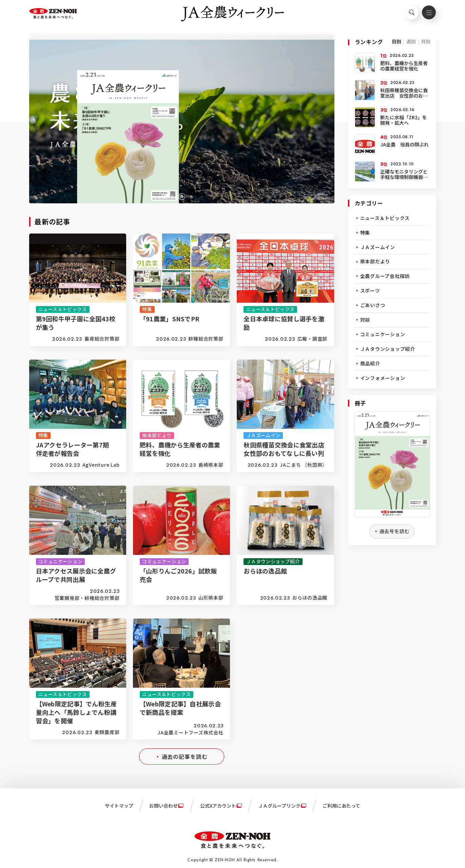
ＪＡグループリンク (279, 806)
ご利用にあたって (341, 806)
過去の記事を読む (185, 756)
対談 (365, 320)
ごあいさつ (373, 305)
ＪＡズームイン (378, 247)
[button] (165, 197)
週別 (411, 41)
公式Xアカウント (218, 806)
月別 (426, 41)
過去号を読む (395, 531)
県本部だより (375, 261)
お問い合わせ (163, 806)
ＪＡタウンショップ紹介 (388, 349)
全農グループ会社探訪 (385, 276)
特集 (365, 233)
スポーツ (370, 290)
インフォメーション (383, 378)
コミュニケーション (383, 334)
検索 (407, 16)
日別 (396, 41)
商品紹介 (370, 363)
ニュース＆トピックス (385, 218)
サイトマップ (119, 806)
